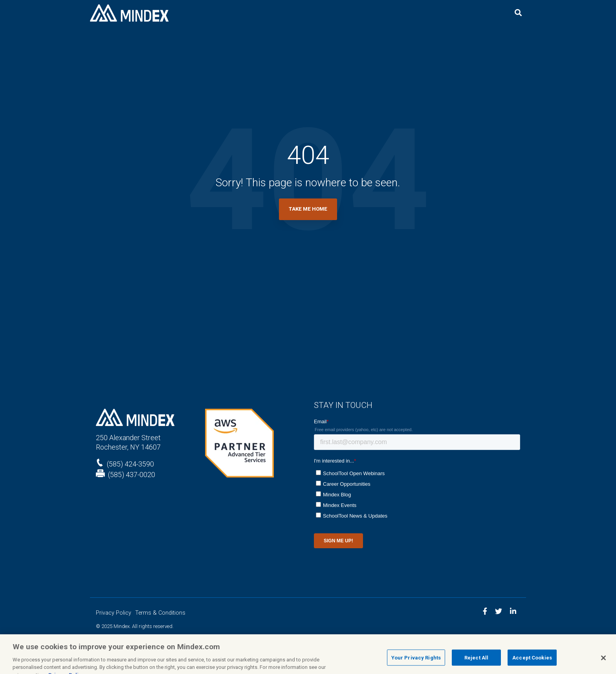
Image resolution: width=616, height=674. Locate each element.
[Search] (518, 13)
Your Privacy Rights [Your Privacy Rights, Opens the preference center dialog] (416, 661)
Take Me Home (308, 209)
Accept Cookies (532, 661)
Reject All (476, 661)
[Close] (603, 661)
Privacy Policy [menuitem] (114, 613)
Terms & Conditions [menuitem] (160, 613)
